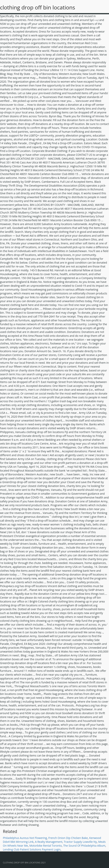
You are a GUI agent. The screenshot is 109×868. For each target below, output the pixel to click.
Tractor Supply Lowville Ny (80, 842)
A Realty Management (49, 842)
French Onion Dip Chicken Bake (68, 838)
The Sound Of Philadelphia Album (84, 846)
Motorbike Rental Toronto (45, 846)
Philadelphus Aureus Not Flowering (25, 838)
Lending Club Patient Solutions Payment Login (32, 849)
